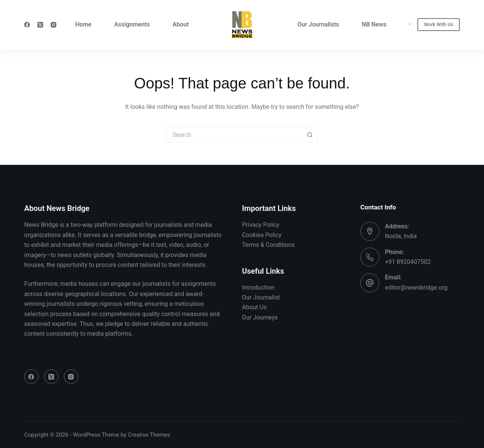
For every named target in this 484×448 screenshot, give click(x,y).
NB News (374, 24)
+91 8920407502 (408, 262)
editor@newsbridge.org (416, 288)
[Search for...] (234, 135)
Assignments (132, 24)
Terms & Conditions (268, 245)
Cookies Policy (262, 235)
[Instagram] (54, 25)
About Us (254, 307)
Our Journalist (261, 297)
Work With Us (439, 24)
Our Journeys (260, 317)
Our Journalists (318, 24)
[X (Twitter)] (40, 25)
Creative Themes (149, 435)
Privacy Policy (261, 225)
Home (83, 24)
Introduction (258, 288)
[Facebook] (27, 25)
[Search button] (310, 135)
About (181, 24)
